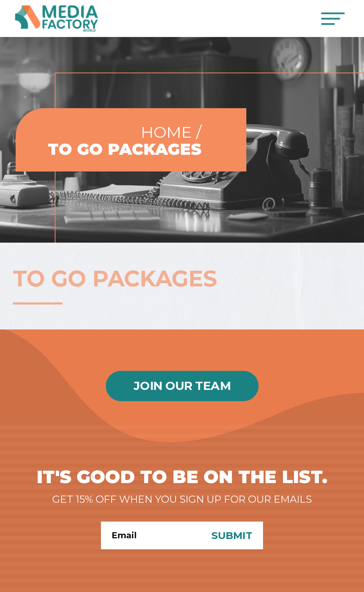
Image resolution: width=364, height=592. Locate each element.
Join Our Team (182, 386)
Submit (232, 535)
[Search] (151, 535)
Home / (171, 132)
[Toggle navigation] (333, 19)
